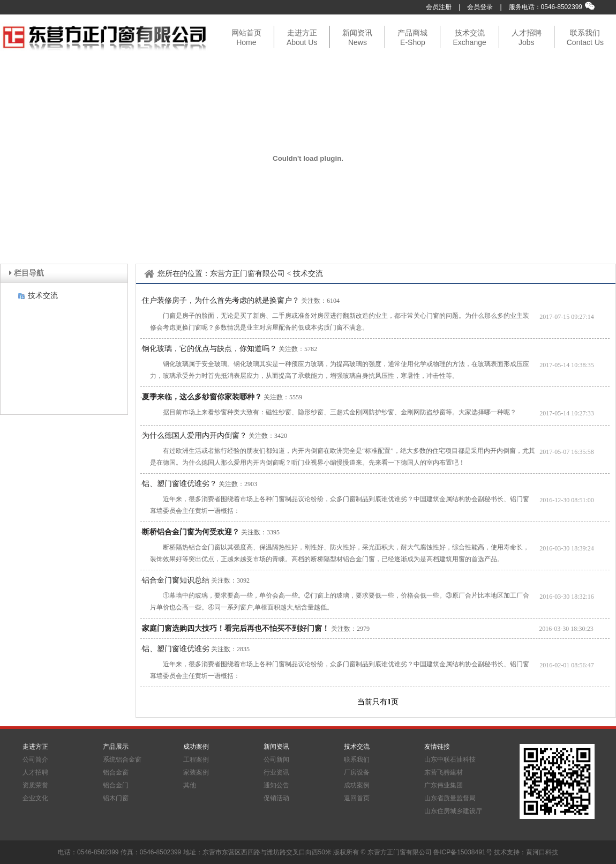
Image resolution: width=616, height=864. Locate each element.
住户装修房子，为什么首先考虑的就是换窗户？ (221, 300)
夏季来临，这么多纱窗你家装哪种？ (202, 397)
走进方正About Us (302, 38)
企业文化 (35, 798)
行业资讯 (276, 772)
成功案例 (357, 785)
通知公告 (276, 785)
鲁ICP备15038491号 (463, 852)
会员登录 (480, 7)
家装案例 (196, 772)
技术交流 (43, 296)
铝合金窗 (116, 772)
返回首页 (357, 798)
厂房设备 (357, 772)
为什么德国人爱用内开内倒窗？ (194, 435)
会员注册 (439, 7)
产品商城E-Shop (412, 38)
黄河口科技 (542, 852)
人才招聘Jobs (527, 38)
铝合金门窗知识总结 (176, 580)
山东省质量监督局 (450, 798)
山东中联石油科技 (450, 759)
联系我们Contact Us (585, 38)
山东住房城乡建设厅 (453, 811)
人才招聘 (35, 772)
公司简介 (35, 759)
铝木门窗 (116, 798)
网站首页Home (246, 38)
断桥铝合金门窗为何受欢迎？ (191, 532)
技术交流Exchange (469, 38)
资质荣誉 (35, 785)
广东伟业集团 (444, 785)
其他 (190, 785)
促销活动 (276, 798)
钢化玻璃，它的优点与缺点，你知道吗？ (209, 349)
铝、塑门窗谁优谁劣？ (179, 484)
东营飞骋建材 (444, 772)
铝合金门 (116, 785)
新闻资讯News (357, 38)
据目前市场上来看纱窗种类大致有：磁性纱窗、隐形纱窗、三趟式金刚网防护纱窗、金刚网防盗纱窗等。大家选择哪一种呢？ (340, 412)
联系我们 (357, 759)
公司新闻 (276, 759)
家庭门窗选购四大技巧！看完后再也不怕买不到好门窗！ (236, 628)
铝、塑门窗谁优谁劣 (176, 649)
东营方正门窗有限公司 (247, 274)
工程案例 (196, 759)
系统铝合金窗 (122, 759)
